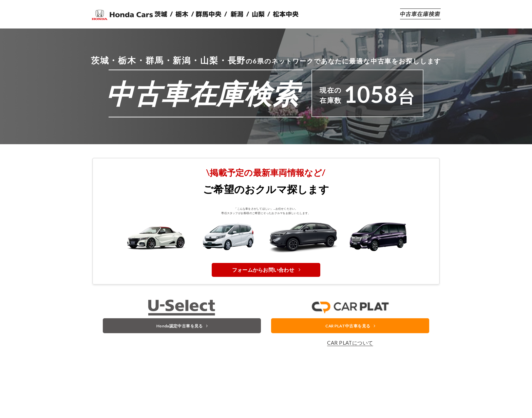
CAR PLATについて (350, 373)
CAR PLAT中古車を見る (347, 354)
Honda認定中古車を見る (179, 354)
